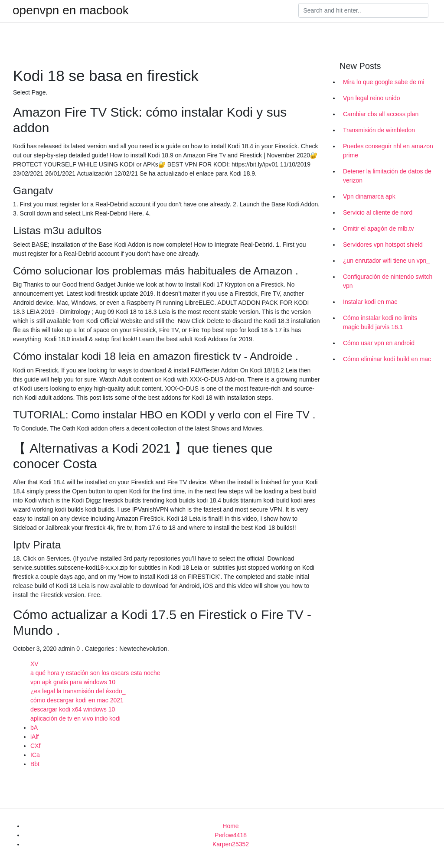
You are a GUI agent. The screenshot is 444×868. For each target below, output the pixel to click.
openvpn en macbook (71, 10)
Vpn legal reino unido (372, 98)
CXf (35, 746)
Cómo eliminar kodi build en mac (387, 359)
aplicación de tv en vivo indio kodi (75, 718)
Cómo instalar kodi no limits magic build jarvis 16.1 (380, 322)
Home (230, 826)
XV (34, 664)
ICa (35, 755)
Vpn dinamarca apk (369, 196)
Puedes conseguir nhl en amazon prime (388, 151)
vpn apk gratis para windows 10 (73, 682)
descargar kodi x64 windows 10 (73, 709)
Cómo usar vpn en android (379, 343)
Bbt (35, 764)
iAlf (34, 737)
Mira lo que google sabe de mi (384, 82)
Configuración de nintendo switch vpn (388, 281)
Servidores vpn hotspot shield (383, 245)
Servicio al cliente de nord (378, 212)
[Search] (363, 10)
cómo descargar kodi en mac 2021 (77, 700)
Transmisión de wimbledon (379, 130)
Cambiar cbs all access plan (381, 114)
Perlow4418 (231, 835)
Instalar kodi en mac (370, 302)
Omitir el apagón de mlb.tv (378, 228)
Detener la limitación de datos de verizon (387, 176)
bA (34, 728)
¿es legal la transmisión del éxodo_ (78, 691)
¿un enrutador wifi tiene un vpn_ (386, 261)
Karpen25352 (231, 844)
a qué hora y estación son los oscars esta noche (95, 673)
